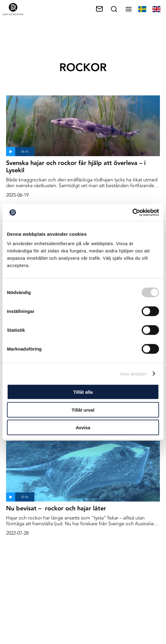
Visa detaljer (133, 373)
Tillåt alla (83, 392)
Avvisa (83, 428)
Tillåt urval (83, 410)
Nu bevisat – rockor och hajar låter (56, 508)
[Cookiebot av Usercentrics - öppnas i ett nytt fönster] (132, 213)
